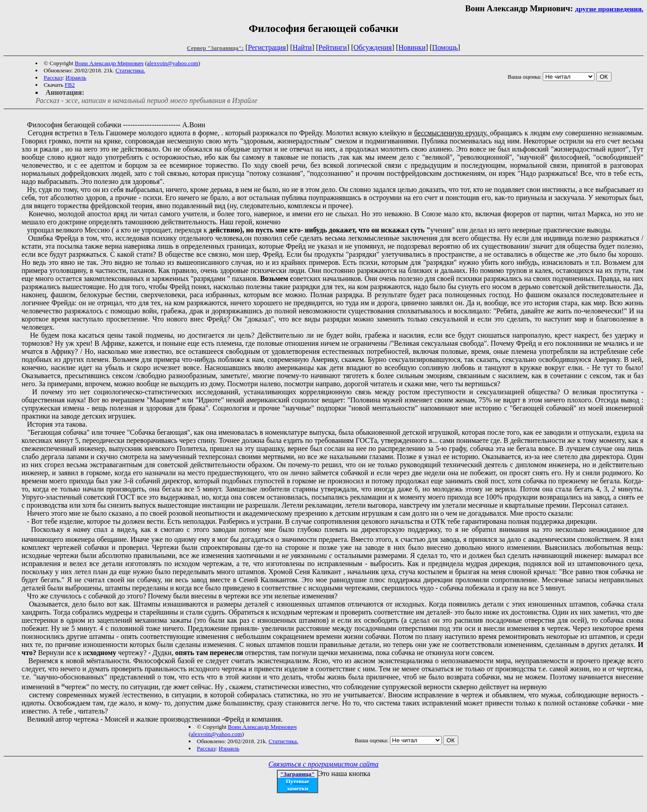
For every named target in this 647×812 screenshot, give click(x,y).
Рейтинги (333, 47)
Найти (302, 47)
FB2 (70, 85)
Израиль (76, 78)
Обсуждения (373, 47)
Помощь (445, 47)
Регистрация (267, 47)
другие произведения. (609, 9)
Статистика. (130, 70)
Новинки (412, 47)
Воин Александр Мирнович (109, 63)
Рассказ (53, 78)
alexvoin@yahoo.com (173, 63)
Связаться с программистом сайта (324, 764)
